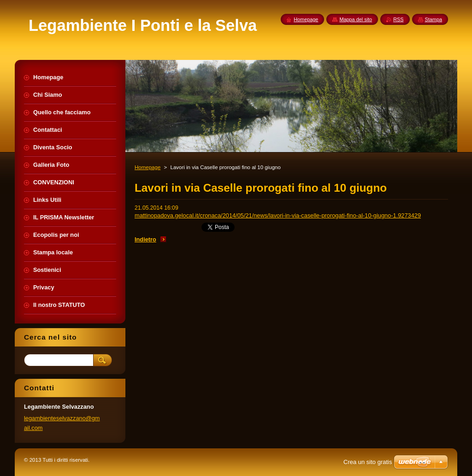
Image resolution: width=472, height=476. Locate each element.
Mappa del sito (356, 19)
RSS (398, 19)
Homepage (147, 167)
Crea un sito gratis (368, 462)
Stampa (434, 19)
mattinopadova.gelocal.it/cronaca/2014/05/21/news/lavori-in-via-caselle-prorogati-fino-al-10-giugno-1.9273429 (278, 215)
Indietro (145, 239)
